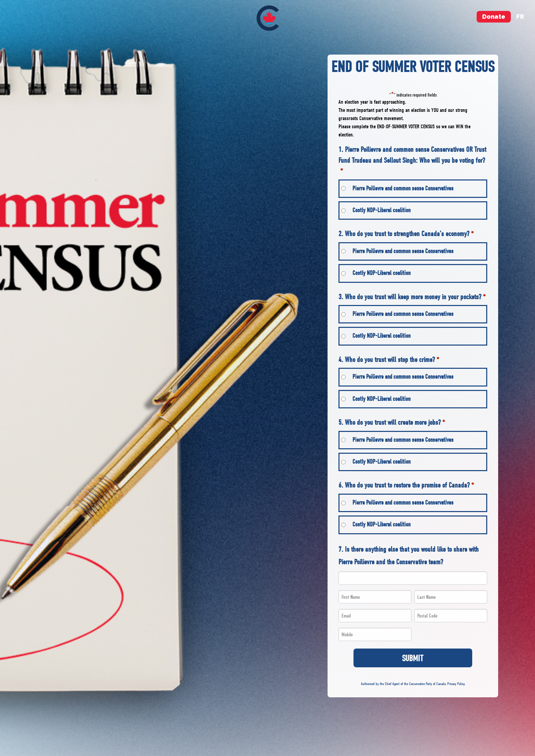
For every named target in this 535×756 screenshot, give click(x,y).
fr (520, 17)
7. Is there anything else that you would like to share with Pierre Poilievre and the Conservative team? (409, 556)
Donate (494, 17)
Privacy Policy (456, 684)
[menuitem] (268, 18)
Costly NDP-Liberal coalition (381, 210)
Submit (413, 658)
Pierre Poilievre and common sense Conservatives (403, 188)
